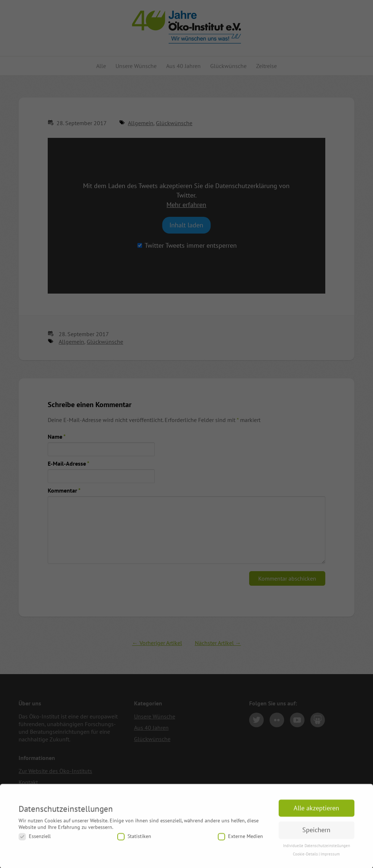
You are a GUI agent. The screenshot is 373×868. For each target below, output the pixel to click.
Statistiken (134, 841)
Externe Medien (240, 841)
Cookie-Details (305, 858)
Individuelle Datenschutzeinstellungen (317, 850)
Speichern (316, 834)
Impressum (330, 858)
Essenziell (35, 841)
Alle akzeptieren (316, 812)
